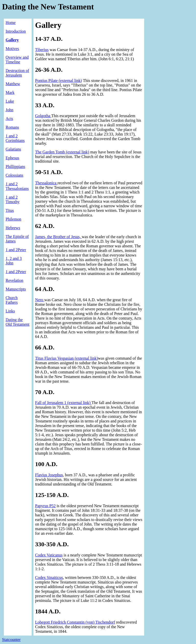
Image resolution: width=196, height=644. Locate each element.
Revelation (14, 280)
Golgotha (43, 116)
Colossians (14, 175)
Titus (10, 210)
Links (10, 311)
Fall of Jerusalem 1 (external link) (63, 403)
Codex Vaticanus (49, 555)
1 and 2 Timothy (13, 199)
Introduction (16, 31)
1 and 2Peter (16, 250)
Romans (12, 127)
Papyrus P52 (45, 506)
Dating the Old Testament (17, 322)
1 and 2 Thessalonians (17, 186)
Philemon (13, 219)
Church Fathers (12, 300)
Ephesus (12, 158)
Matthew (13, 84)
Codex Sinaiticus (49, 578)
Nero (40, 300)
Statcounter (11, 640)
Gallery (12, 40)
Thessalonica (46, 183)
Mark (10, 93)
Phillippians (15, 167)
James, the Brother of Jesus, (59, 237)
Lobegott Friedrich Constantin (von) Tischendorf (75, 622)
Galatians (13, 149)
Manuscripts (16, 289)
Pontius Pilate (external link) (59, 81)
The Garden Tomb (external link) (62, 152)
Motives (12, 49)
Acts (9, 119)
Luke (10, 101)
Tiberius (42, 50)
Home (11, 23)
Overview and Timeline (17, 60)
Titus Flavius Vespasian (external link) (67, 358)
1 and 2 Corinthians (15, 138)
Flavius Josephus (49, 475)
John (9, 110)
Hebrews (13, 228)
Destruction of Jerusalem (17, 73)
